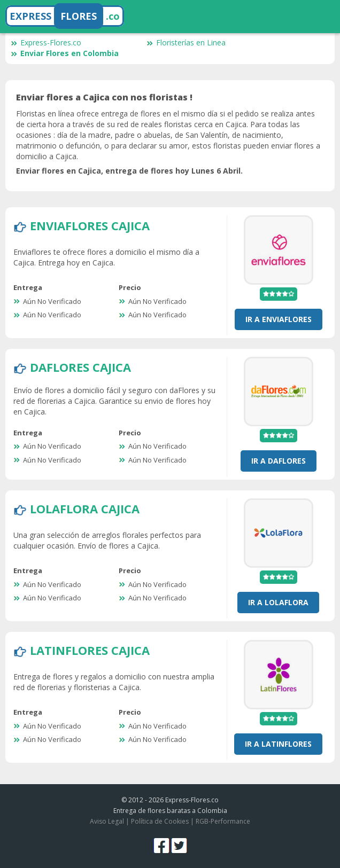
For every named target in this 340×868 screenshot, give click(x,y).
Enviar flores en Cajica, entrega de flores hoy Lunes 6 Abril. (129, 171)
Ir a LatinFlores (278, 744)
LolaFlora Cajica (85, 509)
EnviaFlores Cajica (90, 225)
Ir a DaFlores (279, 461)
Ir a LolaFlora (278, 602)
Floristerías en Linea (186, 42)
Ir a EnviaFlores (279, 319)
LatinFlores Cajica (90, 650)
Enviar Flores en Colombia (65, 53)
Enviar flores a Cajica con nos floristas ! (104, 97)
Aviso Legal (107, 821)
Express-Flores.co (46, 42)
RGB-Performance (223, 821)
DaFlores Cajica (80, 367)
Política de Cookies (160, 821)
